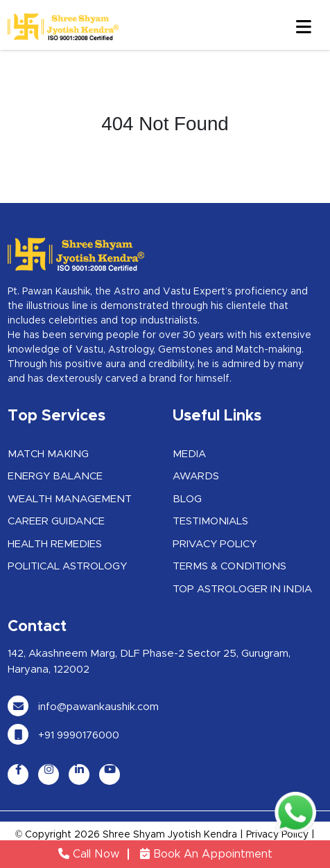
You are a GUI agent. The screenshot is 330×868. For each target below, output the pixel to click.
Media (189, 454)
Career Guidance (56, 521)
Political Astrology (67, 566)
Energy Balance (55, 476)
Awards (196, 476)
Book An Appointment (206, 854)
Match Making (48, 454)
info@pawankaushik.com (83, 707)
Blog (187, 499)
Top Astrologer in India (242, 589)
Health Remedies (55, 544)
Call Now (89, 854)
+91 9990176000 (63, 735)
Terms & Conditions (229, 566)
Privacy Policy (215, 544)
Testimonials (210, 521)
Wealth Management (70, 499)
